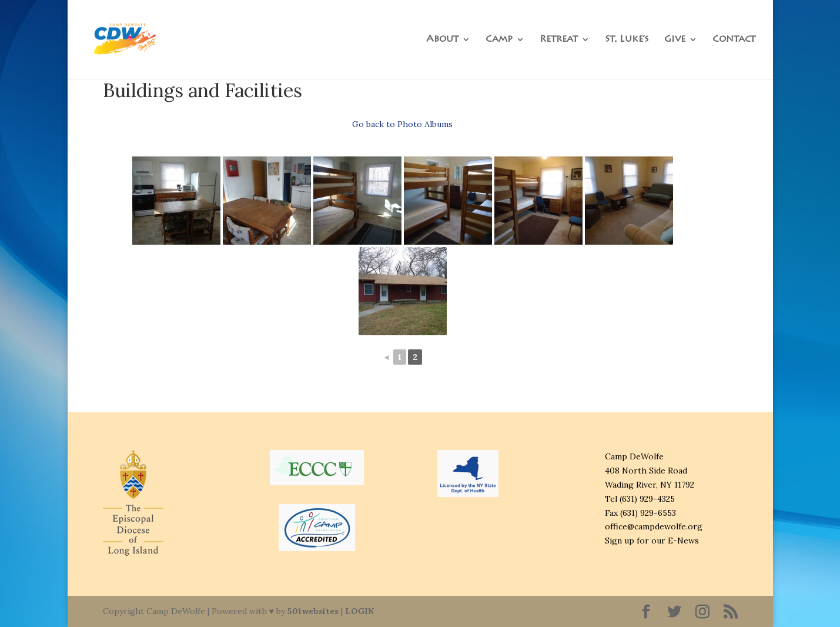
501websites (313, 611)
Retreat (559, 40)
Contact (734, 40)
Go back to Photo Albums (402, 124)
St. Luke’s (627, 40)
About (442, 40)
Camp (499, 40)
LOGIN (359, 611)
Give (675, 40)
